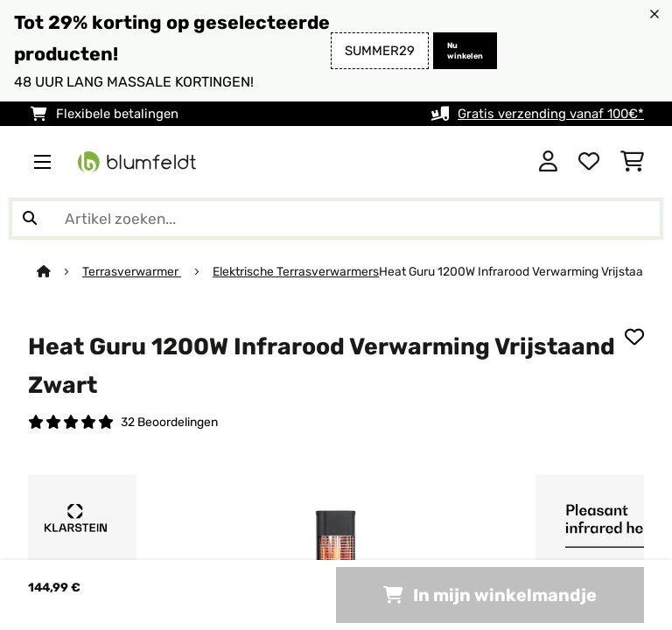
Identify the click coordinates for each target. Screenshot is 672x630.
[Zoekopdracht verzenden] (30, 219)
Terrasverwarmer (132, 271)
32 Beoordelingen (169, 422)
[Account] (548, 162)
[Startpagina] (59, 271)
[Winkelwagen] (632, 162)
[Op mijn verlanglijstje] (634, 337)
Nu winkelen (465, 51)
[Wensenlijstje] (589, 162)
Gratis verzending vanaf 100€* (551, 114)
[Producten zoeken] (336, 219)
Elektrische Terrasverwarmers (296, 271)
